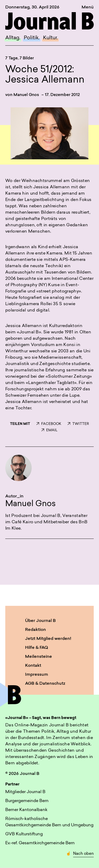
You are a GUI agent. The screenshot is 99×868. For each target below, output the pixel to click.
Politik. (32, 38)
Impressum (37, 675)
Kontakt (33, 666)
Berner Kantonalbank (26, 810)
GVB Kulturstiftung (24, 834)
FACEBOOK (49, 424)
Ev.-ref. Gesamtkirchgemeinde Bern (40, 843)
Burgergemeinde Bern (27, 801)
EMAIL (49, 430)
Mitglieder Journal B (25, 792)
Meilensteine (39, 657)
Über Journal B (40, 621)
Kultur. (50, 38)
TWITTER (78, 424)
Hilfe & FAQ (37, 648)
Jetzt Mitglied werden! (48, 639)
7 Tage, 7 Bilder (20, 58)
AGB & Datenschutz (45, 684)
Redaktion (36, 630)
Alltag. (13, 38)
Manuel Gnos (26, 95)
